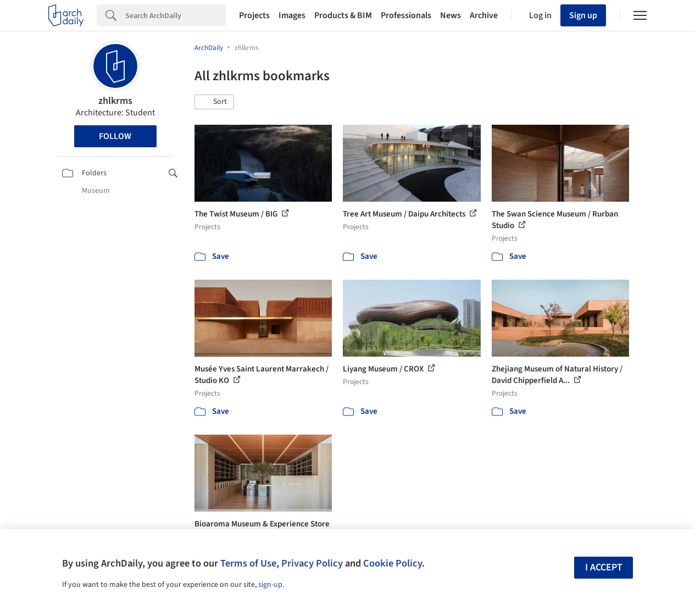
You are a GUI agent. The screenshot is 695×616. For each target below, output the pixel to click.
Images (292, 15)
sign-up (270, 585)
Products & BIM (343, 15)
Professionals (406, 15)
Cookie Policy (393, 563)
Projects (254, 15)
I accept (604, 567)
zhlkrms (115, 101)
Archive (484, 15)
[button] (214, 102)
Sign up (583, 15)
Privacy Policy (312, 563)
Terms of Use (248, 563)
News (451, 15)
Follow (115, 136)
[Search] (176, 15)
